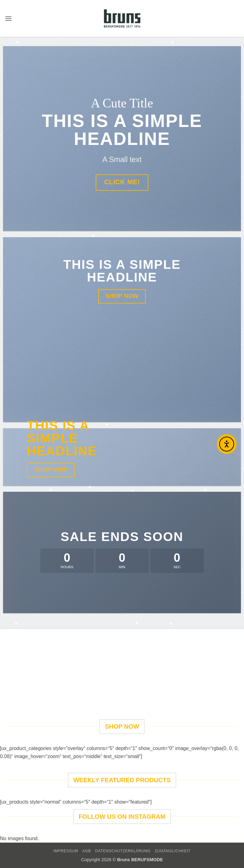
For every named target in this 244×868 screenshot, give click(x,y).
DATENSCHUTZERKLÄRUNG (123, 851)
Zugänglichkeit (173, 851)
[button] (8, 18)
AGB (87, 851)
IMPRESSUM (66, 851)
